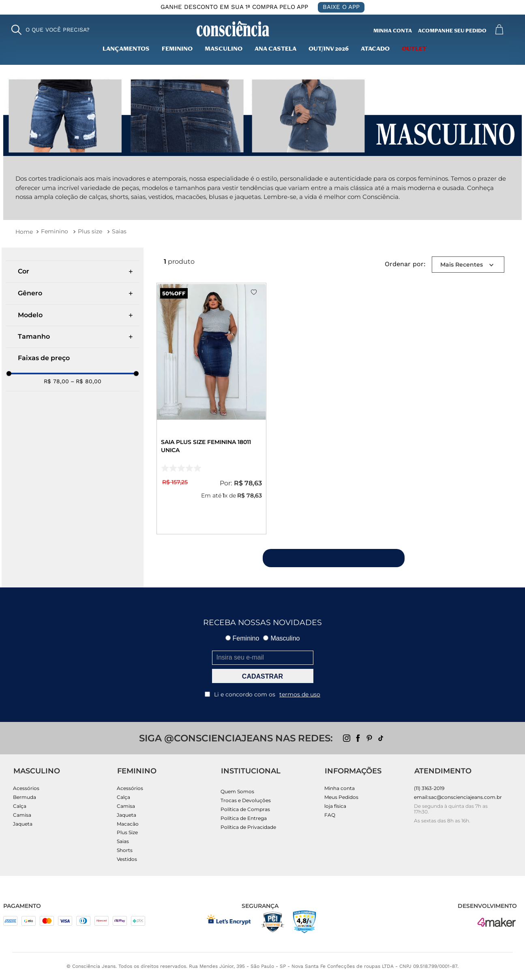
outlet (414, 49)
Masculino (281, 638)
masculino (224, 49)
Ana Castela (275, 49)
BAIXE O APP (341, 7)
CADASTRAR (262, 676)
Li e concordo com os (262, 694)
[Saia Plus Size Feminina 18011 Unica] (211, 409)
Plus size (90, 231)
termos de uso (300, 694)
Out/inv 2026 (329, 49)
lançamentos (126, 49)
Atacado (375, 49)
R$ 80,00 (86, 381)
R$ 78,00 (56, 381)
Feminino (177, 49)
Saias (119, 231)
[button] (50, 30)
